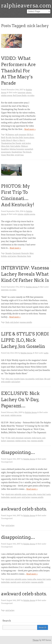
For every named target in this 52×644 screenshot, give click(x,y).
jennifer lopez (19, 379)
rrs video (31, 95)
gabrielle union (21, 494)
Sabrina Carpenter (17, 149)
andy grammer (20, 135)
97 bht (8, 438)
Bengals (8, 253)
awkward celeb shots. (24, 509)
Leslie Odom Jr (7, 140)
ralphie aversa (7, 95)
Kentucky (25, 253)
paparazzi (11, 441)
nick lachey (26, 143)
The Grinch (27, 152)
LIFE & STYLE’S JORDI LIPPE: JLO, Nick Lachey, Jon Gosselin (25, 340)
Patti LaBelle (15, 146)
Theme (36, 640)
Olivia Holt (5, 146)
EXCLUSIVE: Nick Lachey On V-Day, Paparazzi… (20, 400)
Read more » (30, 129)
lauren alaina (29, 137)
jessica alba (32, 494)
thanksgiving (17, 152)
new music (5, 415)
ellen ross (9, 379)
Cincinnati (16, 253)
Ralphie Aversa (32, 287)
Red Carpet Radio (20, 95)
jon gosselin (30, 379)
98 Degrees (10, 135)
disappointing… (18, 452)
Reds (29, 256)
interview (22, 93)
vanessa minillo (26, 322)
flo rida (9, 137)
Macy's (16, 140)
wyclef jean (19, 155)
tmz (29, 441)
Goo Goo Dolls (18, 137)
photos (29, 93)
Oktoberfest (22, 256)
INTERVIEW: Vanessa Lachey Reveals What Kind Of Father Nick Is (25, 274)
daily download (17, 438)
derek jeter (10, 494)
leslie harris (37, 438)
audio (46, 353)
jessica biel (41, 494)
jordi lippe (39, 379)
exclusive (28, 438)
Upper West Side (8, 155)
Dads (7, 322)
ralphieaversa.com (26, 6)
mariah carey (16, 497)
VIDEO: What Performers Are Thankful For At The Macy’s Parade (18, 71)
